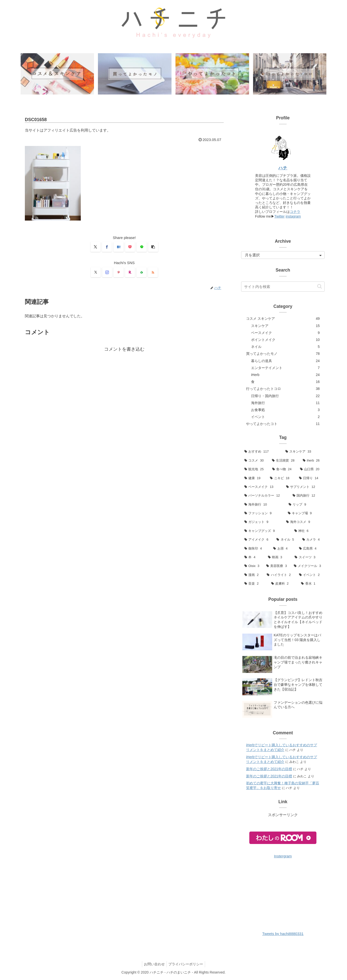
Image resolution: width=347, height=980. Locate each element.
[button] (153, 247)
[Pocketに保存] (130, 247)
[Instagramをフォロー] (107, 273)
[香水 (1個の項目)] (311, 584)
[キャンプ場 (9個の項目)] (305, 514)
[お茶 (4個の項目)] (283, 549)
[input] (283, 287)
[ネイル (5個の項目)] (286, 540)
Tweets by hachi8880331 (283, 934)
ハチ (283, 168)
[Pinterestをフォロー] (119, 273)
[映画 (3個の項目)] (278, 558)
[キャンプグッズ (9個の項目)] (266, 531)
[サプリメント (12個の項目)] (304, 487)
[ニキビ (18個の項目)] (281, 478)
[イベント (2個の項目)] (310, 575)
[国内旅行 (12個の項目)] (307, 496)
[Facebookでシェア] (107, 247)
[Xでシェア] (95, 247)
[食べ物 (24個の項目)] (283, 470)
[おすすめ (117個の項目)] (262, 452)
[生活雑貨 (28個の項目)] (284, 461)
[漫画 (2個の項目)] (252, 575)
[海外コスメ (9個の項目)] (304, 522)
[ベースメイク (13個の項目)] (262, 487)
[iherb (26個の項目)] (312, 461)
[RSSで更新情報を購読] (153, 273)
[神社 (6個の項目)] (308, 531)
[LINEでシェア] (142, 247)
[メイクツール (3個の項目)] (308, 566)
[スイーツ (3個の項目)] (308, 558)
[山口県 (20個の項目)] (311, 470)
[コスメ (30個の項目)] (255, 461)
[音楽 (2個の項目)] (255, 584)
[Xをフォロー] (96, 273)
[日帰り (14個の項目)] (310, 478)
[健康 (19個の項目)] (254, 478)
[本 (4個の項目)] (253, 558)
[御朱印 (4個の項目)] (256, 549)
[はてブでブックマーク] (119, 247)
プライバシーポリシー (187, 964)
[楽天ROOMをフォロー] (130, 273)
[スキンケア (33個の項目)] (303, 452)
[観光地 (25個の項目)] (255, 470)
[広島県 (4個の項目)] (310, 549)
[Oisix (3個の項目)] (252, 566)
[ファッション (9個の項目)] (263, 514)
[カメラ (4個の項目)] (312, 540)
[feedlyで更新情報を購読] (141, 273)
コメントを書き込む (124, 350)
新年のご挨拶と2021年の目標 (269, 769)
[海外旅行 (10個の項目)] (263, 505)
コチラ (295, 212)
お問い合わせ (154, 964)
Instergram (283, 857)
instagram (293, 217)
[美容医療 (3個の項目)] (277, 566)
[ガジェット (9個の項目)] (262, 522)
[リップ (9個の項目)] (305, 505)
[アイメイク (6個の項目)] (257, 540)
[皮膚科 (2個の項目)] (283, 584)
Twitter (280, 217)
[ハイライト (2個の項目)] (280, 575)
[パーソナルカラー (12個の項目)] (265, 496)
